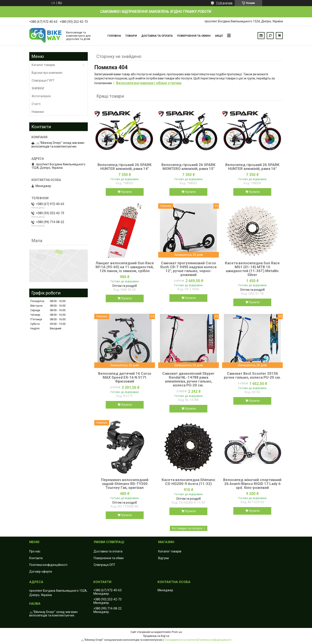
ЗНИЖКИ (38, 88)
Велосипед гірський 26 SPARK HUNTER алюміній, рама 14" (125, 167)
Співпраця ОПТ (104, 565)
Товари (131, 36)
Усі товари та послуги (187, 528)
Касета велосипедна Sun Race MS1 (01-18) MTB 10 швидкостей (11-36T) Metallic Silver (252, 269)
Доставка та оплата (157, 36)
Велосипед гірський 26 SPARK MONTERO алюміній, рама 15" (188, 167)
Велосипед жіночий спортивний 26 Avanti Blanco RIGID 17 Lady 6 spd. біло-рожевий (252, 484)
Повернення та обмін (194, 36)
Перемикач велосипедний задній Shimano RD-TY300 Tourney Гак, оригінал (125, 484)
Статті (36, 104)
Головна (114, 36)
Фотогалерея (41, 96)
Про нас (35, 551)
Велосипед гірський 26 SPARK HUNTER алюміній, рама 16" (252, 167)
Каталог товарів (43, 65)
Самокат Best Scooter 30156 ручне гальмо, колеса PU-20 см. (252, 375)
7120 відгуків (224, 3)
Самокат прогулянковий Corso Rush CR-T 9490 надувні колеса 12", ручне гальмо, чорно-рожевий (188, 269)
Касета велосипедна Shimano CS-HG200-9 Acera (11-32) (188, 482)
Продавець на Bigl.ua (156, 636)
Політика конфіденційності (48, 565)
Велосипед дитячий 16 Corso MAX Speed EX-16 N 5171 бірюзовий (125, 377)
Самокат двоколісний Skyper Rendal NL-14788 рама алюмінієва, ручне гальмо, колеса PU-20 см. (188, 379)
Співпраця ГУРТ (43, 80)
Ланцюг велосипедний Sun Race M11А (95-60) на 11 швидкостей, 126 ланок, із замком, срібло (125, 267)
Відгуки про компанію (47, 73)
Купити (127, 192)
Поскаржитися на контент (180, 640)
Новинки (38, 112)
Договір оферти (41, 572)
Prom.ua (177, 632)
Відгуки (163, 558)
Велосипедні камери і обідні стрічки (149, 83)
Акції (219, 36)
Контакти (36, 558)
